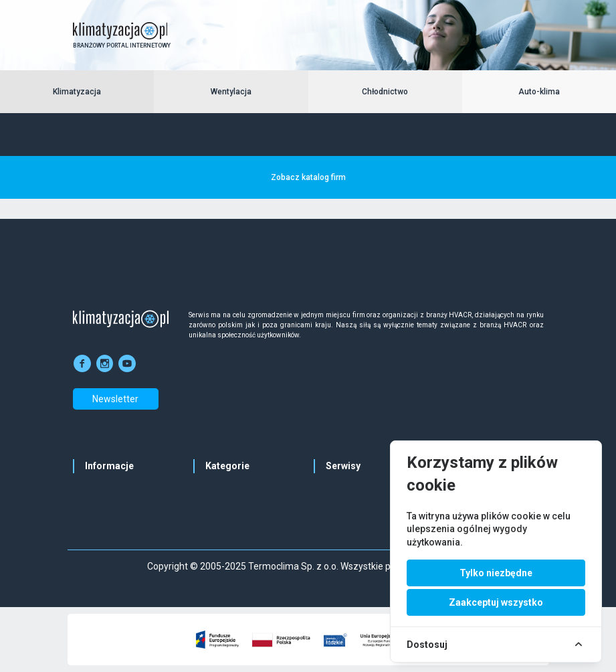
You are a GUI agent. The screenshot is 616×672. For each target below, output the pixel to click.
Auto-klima (539, 92)
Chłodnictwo (385, 92)
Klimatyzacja (77, 92)
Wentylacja (231, 92)
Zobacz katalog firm (308, 177)
